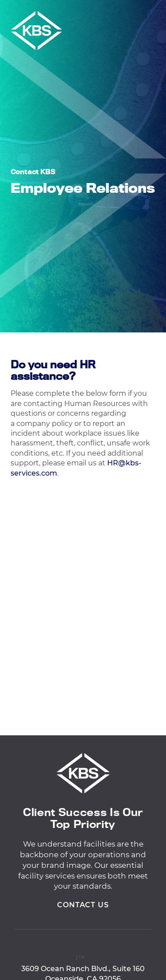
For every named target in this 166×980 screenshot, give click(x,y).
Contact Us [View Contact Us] (83, 908)
